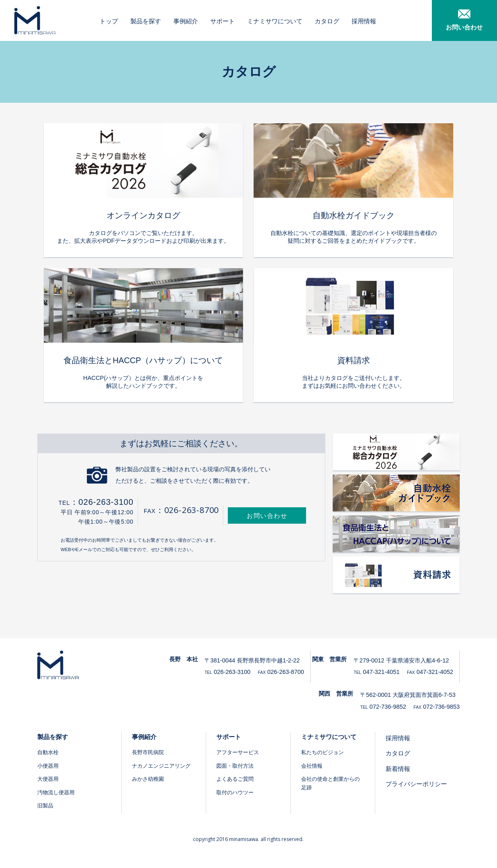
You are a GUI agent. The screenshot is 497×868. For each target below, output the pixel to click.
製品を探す (146, 21)
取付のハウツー (235, 792)
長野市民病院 (148, 752)
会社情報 (312, 766)
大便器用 (48, 779)
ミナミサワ (33, 20)
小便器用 (48, 766)
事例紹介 (186, 21)
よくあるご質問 (235, 779)
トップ (110, 21)
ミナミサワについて (276, 21)
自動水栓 (48, 752)
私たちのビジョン (322, 752)
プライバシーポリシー (416, 784)
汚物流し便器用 (56, 792)
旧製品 (45, 806)
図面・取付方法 (235, 766)
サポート (223, 21)
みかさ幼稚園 (148, 779)
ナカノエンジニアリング (161, 766)
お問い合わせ (267, 516)
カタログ (328, 21)
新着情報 (398, 769)
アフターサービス (238, 752)
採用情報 (365, 21)
